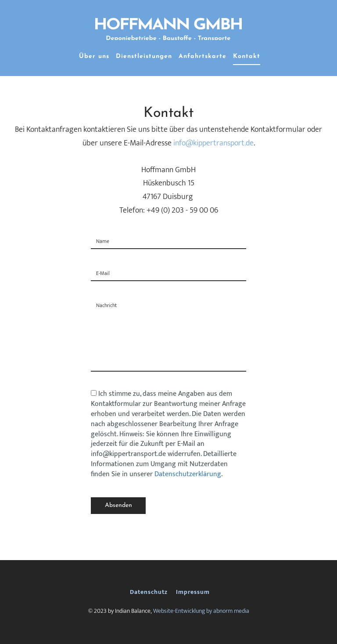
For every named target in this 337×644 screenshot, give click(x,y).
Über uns (94, 56)
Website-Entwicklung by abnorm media (201, 611)
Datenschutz (149, 592)
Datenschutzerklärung (188, 474)
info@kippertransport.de (213, 143)
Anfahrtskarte (203, 56)
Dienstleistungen (144, 56)
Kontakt (247, 56)
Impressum (193, 592)
